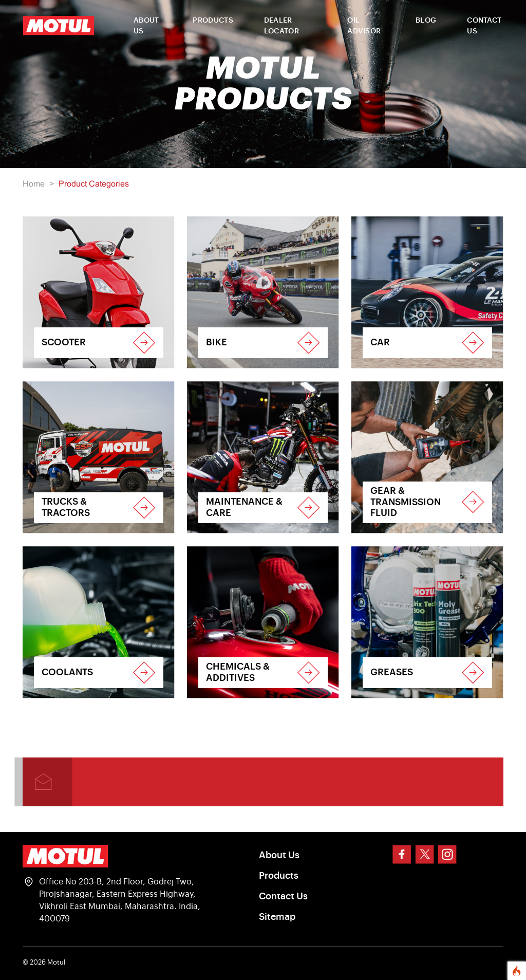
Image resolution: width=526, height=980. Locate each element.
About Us (279, 855)
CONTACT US (484, 26)
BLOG (426, 21)
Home (34, 184)
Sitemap (277, 917)
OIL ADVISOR (364, 26)
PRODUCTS (213, 21)
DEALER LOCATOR (281, 26)
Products (279, 876)
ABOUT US (146, 26)
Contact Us (283, 896)
